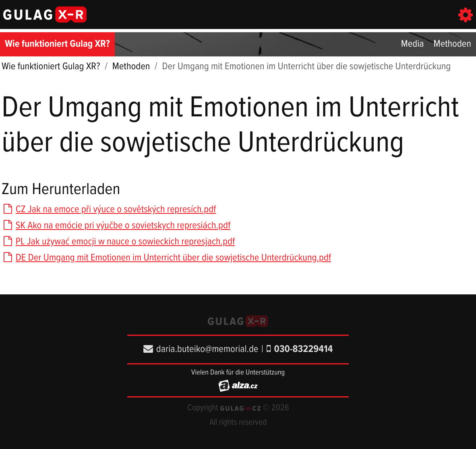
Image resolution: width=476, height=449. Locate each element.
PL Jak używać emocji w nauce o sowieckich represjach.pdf (118, 242)
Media (413, 44)
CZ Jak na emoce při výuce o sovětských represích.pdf (109, 210)
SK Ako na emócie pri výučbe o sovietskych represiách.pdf (116, 226)
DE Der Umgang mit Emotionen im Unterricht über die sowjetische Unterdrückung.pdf (166, 258)
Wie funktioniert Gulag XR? (57, 44)
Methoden (452, 44)
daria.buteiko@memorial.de (201, 349)
